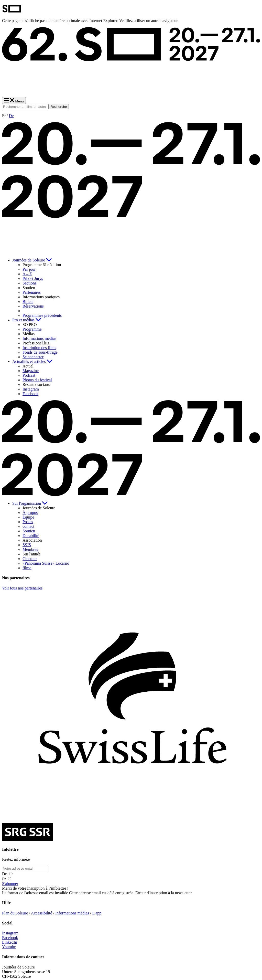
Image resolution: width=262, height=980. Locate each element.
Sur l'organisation (30, 503)
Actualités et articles (32, 361)
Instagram (10, 933)
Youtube (9, 947)
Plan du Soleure (15, 913)
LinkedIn (10, 942)
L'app (97, 913)
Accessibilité (42, 913)
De (11, 116)
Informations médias (72, 913)
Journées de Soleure (32, 260)
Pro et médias (27, 320)
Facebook (10, 938)
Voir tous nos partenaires (22, 588)
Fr (7, 879)
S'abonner (10, 884)
